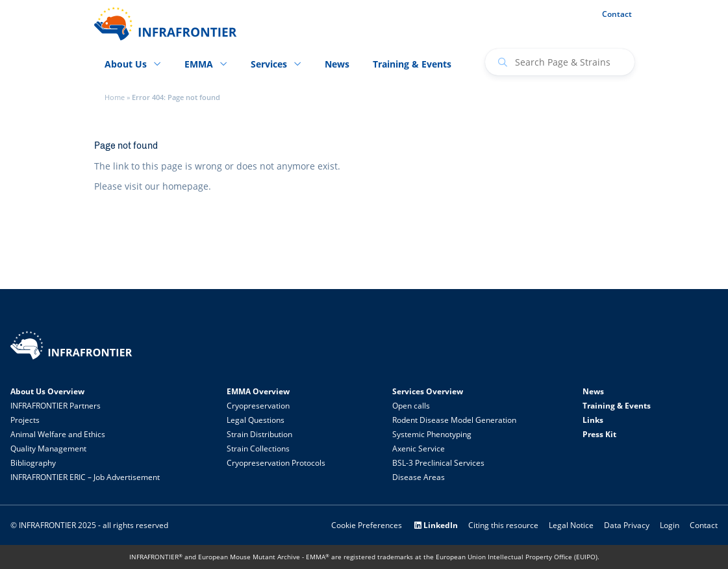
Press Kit (599, 434)
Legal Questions (256, 420)
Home (115, 97)
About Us (126, 64)
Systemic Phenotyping (432, 434)
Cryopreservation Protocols (276, 463)
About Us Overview (47, 391)
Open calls (411, 406)
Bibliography (33, 463)
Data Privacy (627, 525)
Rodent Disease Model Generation (454, 420)
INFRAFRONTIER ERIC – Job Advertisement (85, 477)
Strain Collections (258, 449)
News (337, 64)
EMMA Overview (258, 391)
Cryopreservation (258, 406)
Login (670, 525)
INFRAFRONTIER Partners (56, 406)
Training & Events (412, 64)
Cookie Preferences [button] (367, 525)
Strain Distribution (259, 434)
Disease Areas (419, 477)
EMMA (199, 64)
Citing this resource (503, 525)
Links (593, 420)
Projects (25, 420)
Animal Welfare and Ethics (58, 434)
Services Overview (428, 391)
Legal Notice (571, 525)
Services (269, 64)
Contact (617, 14)
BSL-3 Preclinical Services (438, 463)
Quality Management (48, 449)
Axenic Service (419, 449)
